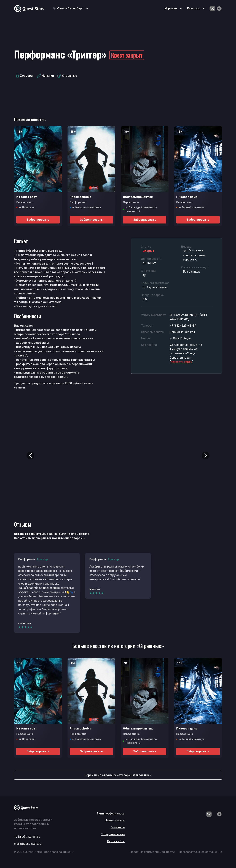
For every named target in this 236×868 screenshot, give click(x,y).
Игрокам (171, 8)
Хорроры (24, 76)
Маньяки (45, 76)
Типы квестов (115, 820)
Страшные (67, 76)
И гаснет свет (27, 197)
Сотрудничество (113, 834)
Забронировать (38, 220)
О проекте (118, 827)
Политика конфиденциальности (152, 852)
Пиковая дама (187, 197)
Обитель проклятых (138, 197)
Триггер (42, 559)
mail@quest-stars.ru (28, 844)
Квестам (193, 8)
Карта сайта (116, 841)
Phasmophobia (81, 197)
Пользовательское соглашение (200, 852)
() (181, 362)
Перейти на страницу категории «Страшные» (118, 775)
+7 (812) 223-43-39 (183, 326)
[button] (30, 456)
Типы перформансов (111, 814)
